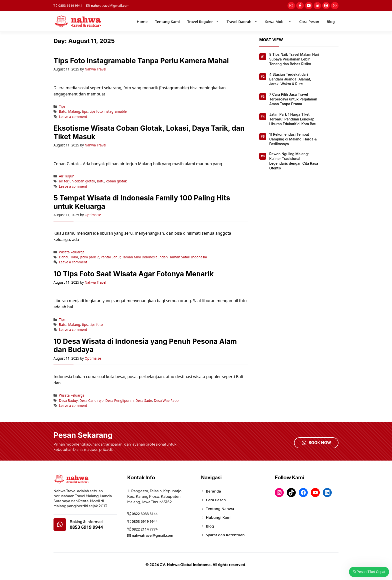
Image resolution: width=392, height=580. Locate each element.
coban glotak (117, 181)
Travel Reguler (205, 21)
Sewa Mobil (280, 21)
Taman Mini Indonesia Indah (145, 257)
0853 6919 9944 (70, 5)
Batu (63, 111)
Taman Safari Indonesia (188, 257)
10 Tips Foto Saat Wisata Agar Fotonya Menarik (133, 274)
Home (142, 21)
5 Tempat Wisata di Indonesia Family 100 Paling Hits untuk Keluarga (142, 202)
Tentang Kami (167, 21)
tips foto (96, 324)
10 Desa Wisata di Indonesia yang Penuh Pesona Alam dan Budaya (145, 346)
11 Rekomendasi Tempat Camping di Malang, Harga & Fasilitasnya (293, 139)
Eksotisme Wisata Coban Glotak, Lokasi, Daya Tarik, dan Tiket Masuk (149, 132)
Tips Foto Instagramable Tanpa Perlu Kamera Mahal (141, 61)
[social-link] (291, 6)
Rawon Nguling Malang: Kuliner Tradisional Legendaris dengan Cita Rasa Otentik (294, 161)
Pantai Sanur (111, 257)
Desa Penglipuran (120, 400)
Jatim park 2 (89, 257)
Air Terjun (67, 176)
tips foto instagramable (108, 111)
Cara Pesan (309, 21)
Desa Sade (144, 400)
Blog (331, 21)
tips (85, 111)
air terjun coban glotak (77, 181)
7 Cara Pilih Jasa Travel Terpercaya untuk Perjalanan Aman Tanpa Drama (293, 99)
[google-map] (60, 525)
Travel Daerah (244, 21)
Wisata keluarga (72, 252)
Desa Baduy (68, 400)
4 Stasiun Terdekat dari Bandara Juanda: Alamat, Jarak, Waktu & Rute (290, 79)
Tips (62, 106)
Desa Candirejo (92, 400)
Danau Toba (68, 257)
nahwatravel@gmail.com (110, 5)
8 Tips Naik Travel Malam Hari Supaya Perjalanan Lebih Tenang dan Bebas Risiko (294, 59)
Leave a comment (73, 117)
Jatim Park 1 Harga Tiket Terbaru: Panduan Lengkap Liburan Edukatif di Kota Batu (293, 119)
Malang (74, 111)
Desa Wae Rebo (166, 400)
